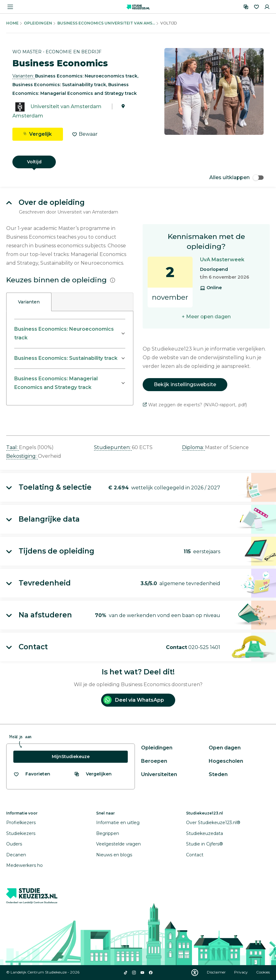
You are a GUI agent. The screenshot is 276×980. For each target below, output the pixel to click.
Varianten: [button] (24, 76)
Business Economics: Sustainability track (66, 358)
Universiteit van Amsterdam (66, 106)
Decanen (16, 855)
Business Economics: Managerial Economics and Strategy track (56, 383)
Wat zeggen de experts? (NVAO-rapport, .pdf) (195, 405)
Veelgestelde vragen (118, 844)
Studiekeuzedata (205, 833)
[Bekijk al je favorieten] (32, 774)
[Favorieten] (256, 7)
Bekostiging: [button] (22, 456)
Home (12, 23)
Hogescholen (226, 761)
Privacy (241, 972)
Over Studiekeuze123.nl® (213, 823)
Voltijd (34, 162)
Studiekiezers (21, 833)
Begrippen (108, 833)
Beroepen (154, 761)
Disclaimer (217, 972)
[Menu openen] (10, 7)
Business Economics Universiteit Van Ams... (106, 23)
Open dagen (225, 748)
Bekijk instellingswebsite (185, 384)
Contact (195, 855)
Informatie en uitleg (118, 823)
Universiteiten (159, 774)
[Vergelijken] (246, 7)
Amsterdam (28, 116)
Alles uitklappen (236, 177)
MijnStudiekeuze (71, 757)
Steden (218, 774)
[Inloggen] (267, 7)
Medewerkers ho (24, 865)
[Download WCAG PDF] (195, 973)
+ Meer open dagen (206, 317)
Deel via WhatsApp (134, 700)
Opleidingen (38, 23)
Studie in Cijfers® (205, 844)
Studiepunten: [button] (113, 447)
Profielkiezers (21, 823)
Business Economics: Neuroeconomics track (64, 333)
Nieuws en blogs (114, 855)
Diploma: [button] (194, 447)
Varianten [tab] (29, 302)
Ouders (14, 844)
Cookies (263, 972)
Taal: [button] (13, 447)
